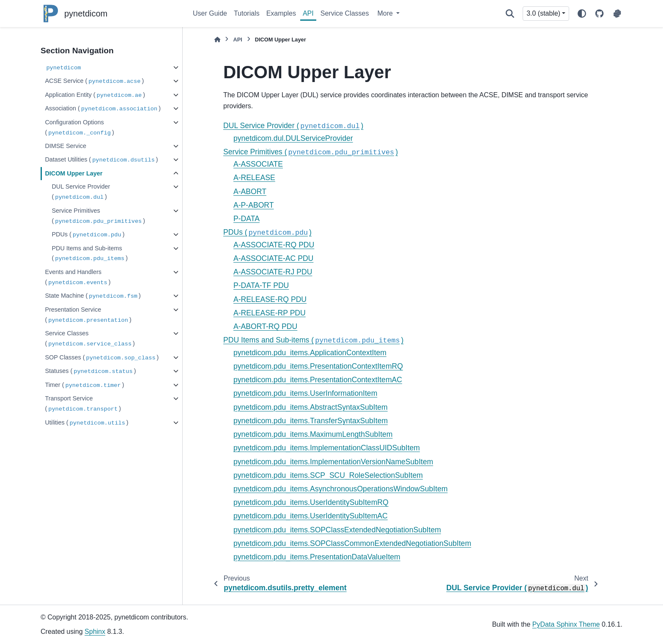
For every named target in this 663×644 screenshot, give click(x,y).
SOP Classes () (102, 358)
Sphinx (95, 632)
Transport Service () (83, 404)
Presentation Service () (88, 315)
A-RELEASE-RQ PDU (270, 299)
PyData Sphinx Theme (566, 624)
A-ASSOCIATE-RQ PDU (274, 245)
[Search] (510, 14)
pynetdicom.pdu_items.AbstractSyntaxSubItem (311, 407)
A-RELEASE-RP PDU (270, 313)
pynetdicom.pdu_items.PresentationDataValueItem (317, 557)
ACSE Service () (94, 81)
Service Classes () (90, 339)
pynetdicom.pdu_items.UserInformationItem (305, 393)
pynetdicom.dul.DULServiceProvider (293, 138)
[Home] (217, 40)
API (308, 13)
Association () (103, 109)
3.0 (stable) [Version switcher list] (543, 13)
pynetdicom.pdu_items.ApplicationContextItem (310, 353)
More (386, 13)
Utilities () (86, 423)
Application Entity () (95, 95)
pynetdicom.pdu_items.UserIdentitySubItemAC (311, 516)
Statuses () (90, 371)
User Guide (210, 13)
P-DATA (247, 219)
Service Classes (345, 13)
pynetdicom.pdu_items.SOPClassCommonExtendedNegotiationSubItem (352, 543)
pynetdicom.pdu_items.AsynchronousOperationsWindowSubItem (341, 489)
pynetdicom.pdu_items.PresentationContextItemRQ (318, 366)
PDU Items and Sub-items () (90, 254)
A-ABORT (250, 192)
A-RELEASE (254, 178)
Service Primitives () (98, 216)
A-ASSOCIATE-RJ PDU (273, 272)
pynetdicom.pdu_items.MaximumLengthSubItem (313, 434)
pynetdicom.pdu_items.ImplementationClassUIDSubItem (327, 448)
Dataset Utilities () (101, 160)
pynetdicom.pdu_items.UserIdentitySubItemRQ (311, 502)
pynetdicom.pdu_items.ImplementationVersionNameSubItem (333, 462)
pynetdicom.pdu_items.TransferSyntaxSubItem (311, 421)
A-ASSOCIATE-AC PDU (273, 258)
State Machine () (93, 296)
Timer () (84, 385)
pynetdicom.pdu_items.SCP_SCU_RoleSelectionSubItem (328, 475)
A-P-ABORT (253, 205)
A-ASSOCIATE (258, 164)
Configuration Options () (79, 128)
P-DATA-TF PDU (261, 285)
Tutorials (247, 13)
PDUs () (88, 235)
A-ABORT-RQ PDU (265, 326)
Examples (281, 13)
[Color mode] (582, 14)
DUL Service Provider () (81, 192)
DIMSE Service (66, 146)
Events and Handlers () (78, 278)
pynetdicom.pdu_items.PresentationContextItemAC (318, 380)
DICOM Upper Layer (74, 173)
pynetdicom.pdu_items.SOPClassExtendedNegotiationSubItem (337, 530)
